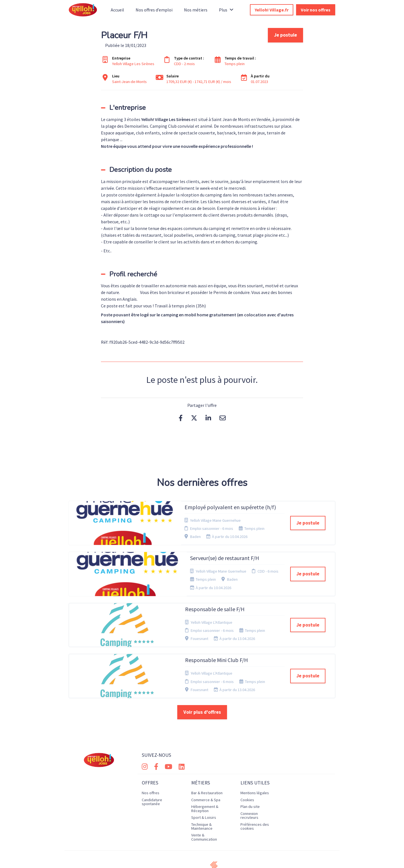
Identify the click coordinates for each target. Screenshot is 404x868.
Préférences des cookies (255, 794)
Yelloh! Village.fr (272, 10)
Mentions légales (255, 760)
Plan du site (250, 774)
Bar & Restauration (207, 760)
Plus (226, 10)
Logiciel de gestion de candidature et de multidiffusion (202, 858)
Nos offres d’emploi (154, 10)
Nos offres (151, 760)
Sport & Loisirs (204, 785)
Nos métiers (196, 10)
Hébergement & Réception (205, 776)
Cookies (247, 767)
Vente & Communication (204, 805)
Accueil (117, 10)
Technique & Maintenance (202, 794)
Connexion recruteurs (249, 783)
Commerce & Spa (206, 767)
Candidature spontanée (152, 769)
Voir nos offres (316, 10)
